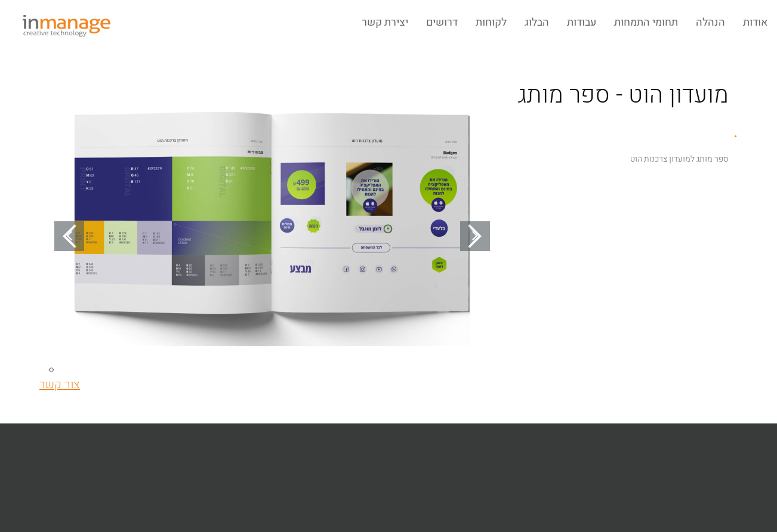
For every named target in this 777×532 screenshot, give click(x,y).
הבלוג (537, 22)
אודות (756, 22)
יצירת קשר (385, 22)
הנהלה (710, 22)
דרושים (442, 22)
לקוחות (491, 22)
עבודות (582, 22)
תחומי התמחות (646, 22)
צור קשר (60, 384)
